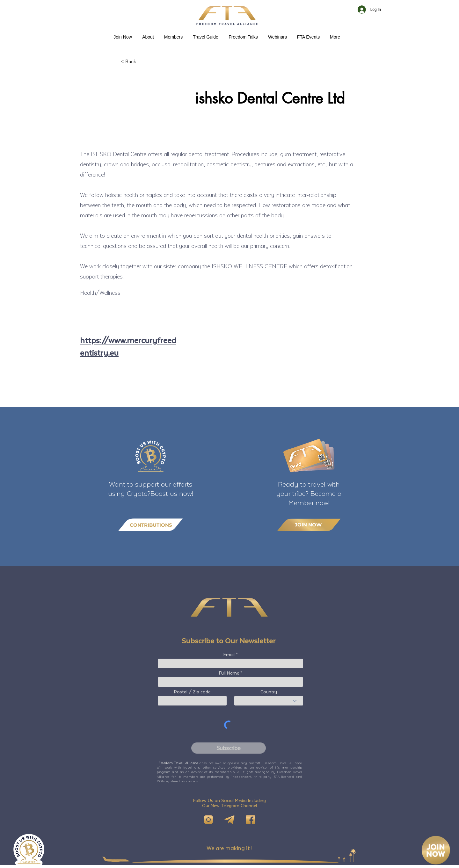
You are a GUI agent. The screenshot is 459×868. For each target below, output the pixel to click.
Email (229, 655)
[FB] (251, 820)
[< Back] (142, 61)
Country (269, 692)
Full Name (229, 673)
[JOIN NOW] (309, 525)
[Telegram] (229, 820)
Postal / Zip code (192, 692)
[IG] (208, 820)
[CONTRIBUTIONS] (150, 525)
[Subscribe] (229, 748)
